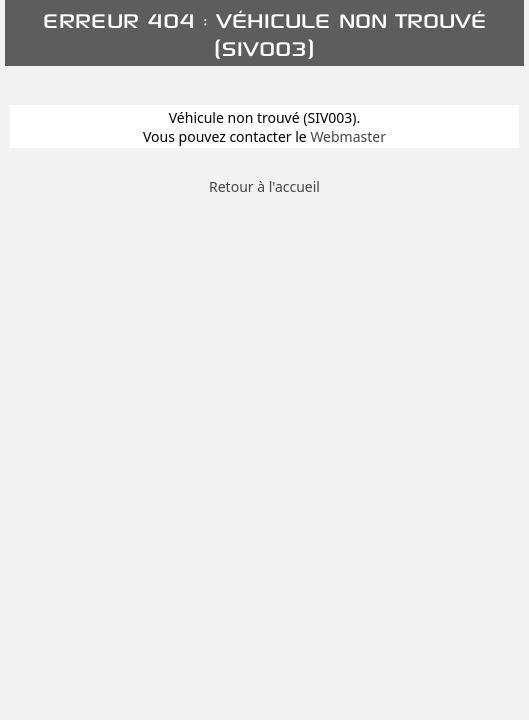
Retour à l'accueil (264, 186)
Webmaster (348, 136)
